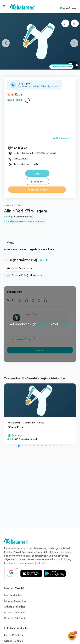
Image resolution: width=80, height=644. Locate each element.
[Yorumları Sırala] (19, 268)
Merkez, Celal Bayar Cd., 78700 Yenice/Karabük (35, 153)
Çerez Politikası (13, 635)
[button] (74, 43)
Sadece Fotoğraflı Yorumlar (23, 275)
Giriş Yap (44, 324)
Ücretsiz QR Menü (15, 618)
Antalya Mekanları (15, 613)
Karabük (9, 205)
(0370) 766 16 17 (21, 159)
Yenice (19, 205)
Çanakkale (29, 423)
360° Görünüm (62, 138)
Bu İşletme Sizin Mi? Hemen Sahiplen (25, 221)
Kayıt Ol (65, 324)
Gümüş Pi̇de (15, 427)
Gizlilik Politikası (14, 641)
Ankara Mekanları (14, 607)
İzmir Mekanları (13, 595)
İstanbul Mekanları (15, 601)
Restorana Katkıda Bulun (61, 67)
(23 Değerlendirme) (22, 216)
